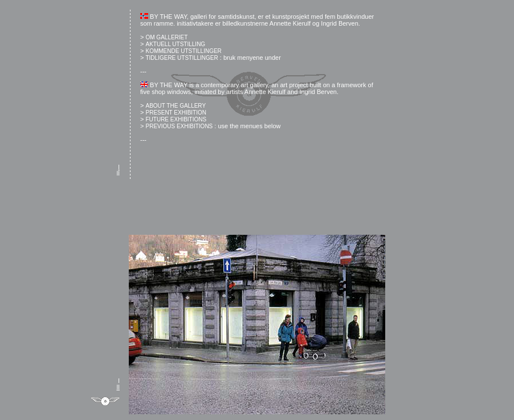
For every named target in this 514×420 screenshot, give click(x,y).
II (118, 174)
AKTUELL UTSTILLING (175, 44)
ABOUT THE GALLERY (176, 106)
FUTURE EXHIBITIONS (176, 119)
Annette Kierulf (290, 23)
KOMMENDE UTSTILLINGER (183, 51)
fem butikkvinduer (349, 17)
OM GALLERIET (166, 37)
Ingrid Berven (339, 23)
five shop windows (166, 92)
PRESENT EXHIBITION (176, 113)
